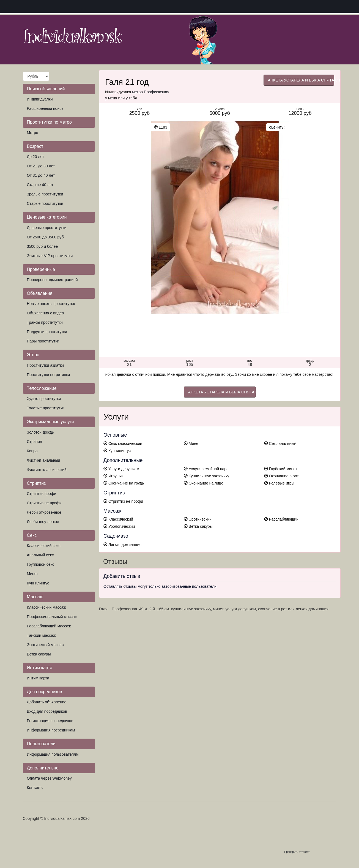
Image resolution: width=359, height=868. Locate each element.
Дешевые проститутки (47, 228)
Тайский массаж (41, 635)
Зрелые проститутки (45, 194)
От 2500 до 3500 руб (45, 237)
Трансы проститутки (45, 322)
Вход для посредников (47, 711)
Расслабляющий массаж (49, 626)
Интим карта (38, 678)
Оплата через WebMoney (49, 778)
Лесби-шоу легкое (43, 522)
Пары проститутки (43, 341)
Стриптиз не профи (44, 503)
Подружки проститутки (47, 332)
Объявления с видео (46, 313)
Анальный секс (40, 555)
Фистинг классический (47, 470)
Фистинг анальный (44, 460)
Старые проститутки (45, 203)
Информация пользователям (53, 754)
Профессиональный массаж (52, 617)
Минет (33, 574)
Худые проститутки (44, 399)
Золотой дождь (40, 432)
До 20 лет (36, 157)
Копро (32, 451)
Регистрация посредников (50, 721)
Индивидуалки (40, 99)
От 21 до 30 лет (41, 166)
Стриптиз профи (42, 494)
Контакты (35, 788)
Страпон (35, 442)
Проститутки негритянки (49, 375)
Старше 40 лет (40, 185)
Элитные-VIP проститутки (50, 256)
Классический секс (44, 546)
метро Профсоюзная (151, 92)
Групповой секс (41, 564)
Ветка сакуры (39, 654)
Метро (33, 133)
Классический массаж (46, 607)
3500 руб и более (43, 246)
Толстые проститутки (46, 408)
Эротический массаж (46, 645)
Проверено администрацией (52, 280)
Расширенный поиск (45, 108)
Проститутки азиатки (45, 365)
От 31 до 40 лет (41, 175)
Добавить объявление (47, 702)
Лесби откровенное (44, 512)
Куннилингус (38, 583)
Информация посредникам (51, 730)
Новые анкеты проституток (51, 304)
